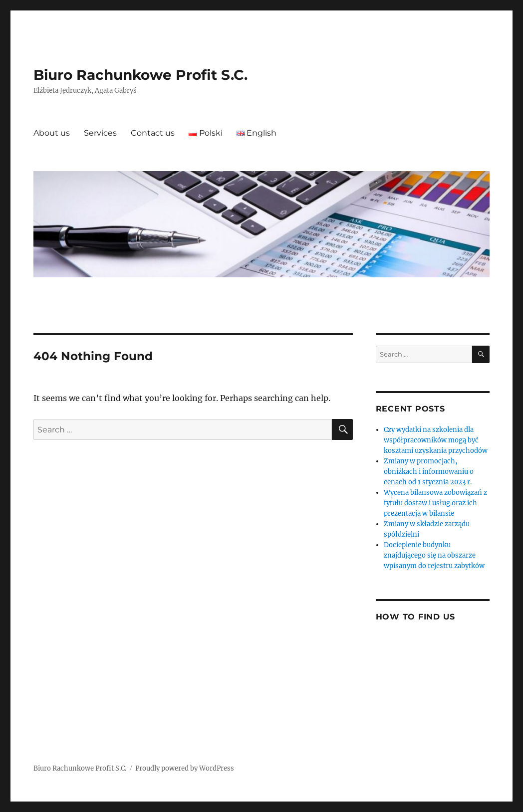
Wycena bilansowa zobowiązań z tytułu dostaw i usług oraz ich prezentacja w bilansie (435, 503)
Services (100, 133)
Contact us (153, 133)
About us (52, 133)
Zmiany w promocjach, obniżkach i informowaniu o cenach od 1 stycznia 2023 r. (429, 472)
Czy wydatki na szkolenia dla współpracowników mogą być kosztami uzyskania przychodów (436, 440)
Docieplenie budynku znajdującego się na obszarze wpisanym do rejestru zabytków (434, 555)
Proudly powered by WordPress (185, 768)
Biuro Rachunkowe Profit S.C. (140, 75)
